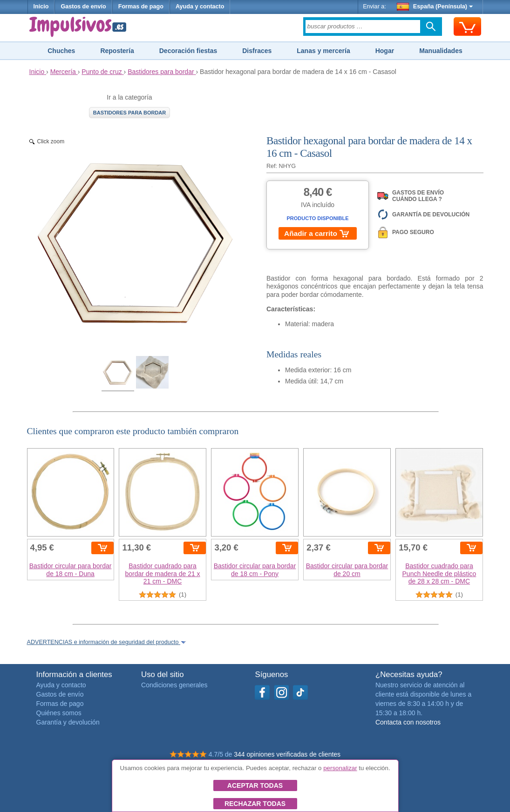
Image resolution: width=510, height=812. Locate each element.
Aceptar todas (255, 785)
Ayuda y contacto (200, 7)
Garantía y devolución (68, 722)
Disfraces (257, 51)
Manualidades (441, 51)
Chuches (61, 51)
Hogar (385, 51)
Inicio (41, 7)
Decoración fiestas (188, 51)
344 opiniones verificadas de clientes (287, 754)
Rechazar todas (255, 804)
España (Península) (435, 7)
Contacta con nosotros (408, 722)
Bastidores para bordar (129, 113)
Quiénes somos (59, 713)
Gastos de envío (83, 7)
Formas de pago (141, 7)
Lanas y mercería (323, 51)
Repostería (117, 51)
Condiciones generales (174, 685)
